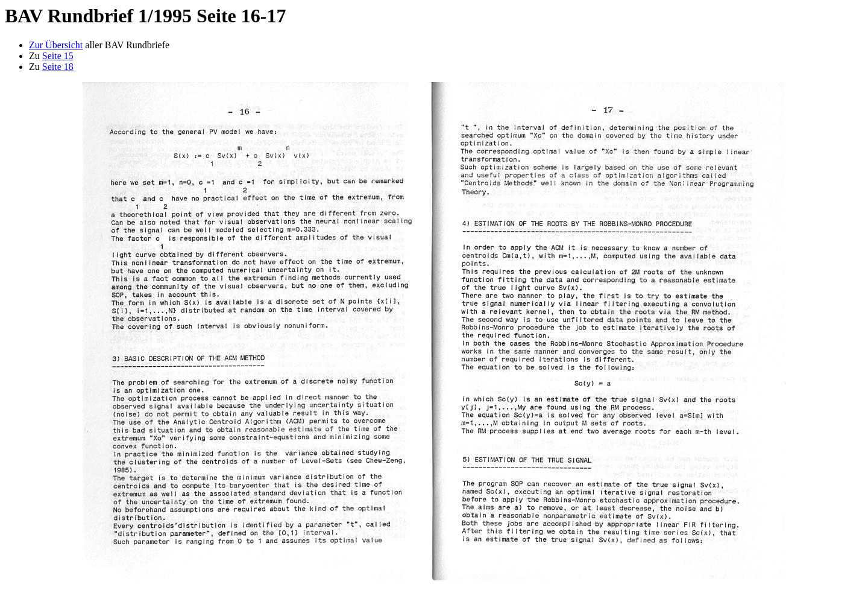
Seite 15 (58, 56)
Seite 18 (58, 67)
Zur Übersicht (56, 45)
